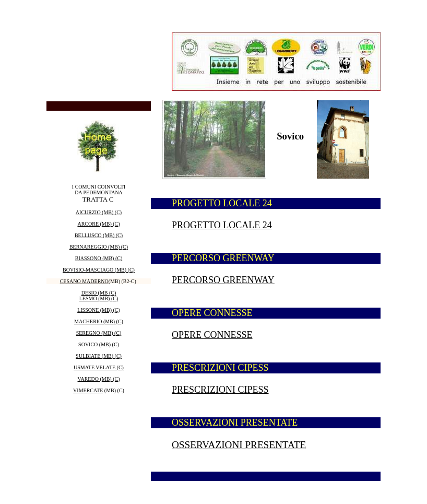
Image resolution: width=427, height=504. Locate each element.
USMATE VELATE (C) (99, 367)
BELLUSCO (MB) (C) (99, 235)
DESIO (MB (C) (99, 293)
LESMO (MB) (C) (99, 298)
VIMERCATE (88, 390)
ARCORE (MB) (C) (98, 224)
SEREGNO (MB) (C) (99, 333)
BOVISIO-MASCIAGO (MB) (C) (99, 270)
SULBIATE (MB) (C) (99, 356)
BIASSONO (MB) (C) (99, 258)
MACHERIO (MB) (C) (99, 321)
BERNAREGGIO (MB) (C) (99, 247)
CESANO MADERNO (84, 281)
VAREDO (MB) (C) (99, 379)
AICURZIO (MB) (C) (99, 212)
